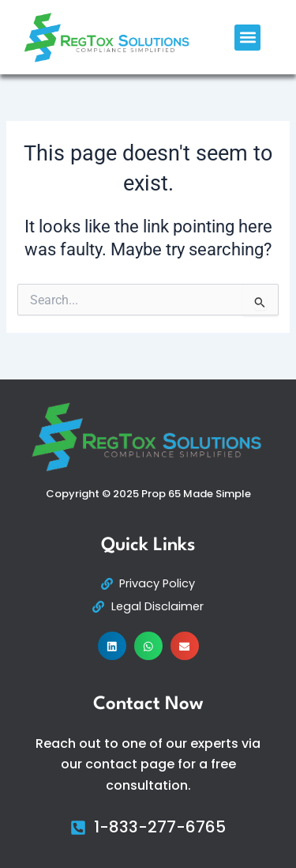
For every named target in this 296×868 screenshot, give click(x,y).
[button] (247, 38)
